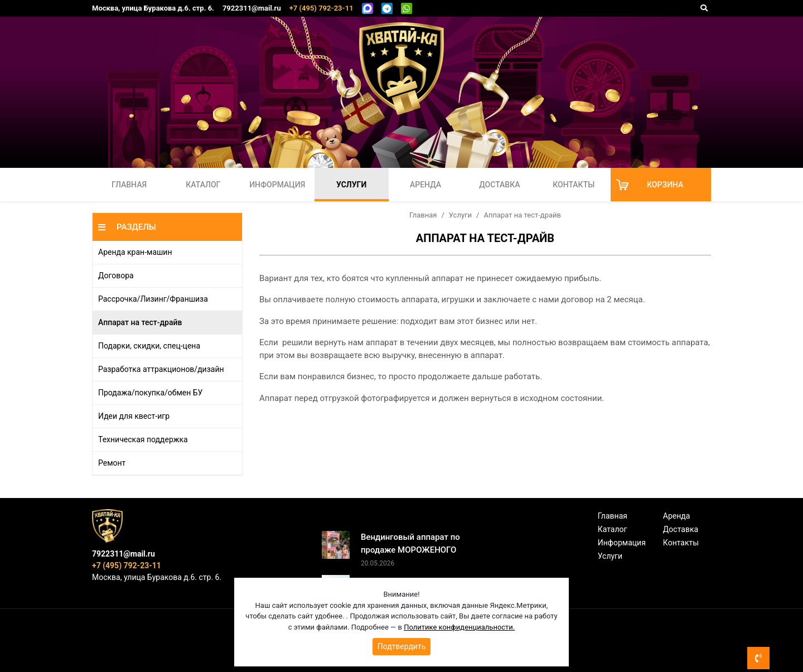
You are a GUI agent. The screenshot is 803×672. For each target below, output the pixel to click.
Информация (277, 185)
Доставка (499, 185)
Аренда (425, 185)
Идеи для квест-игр (134, 416)
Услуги (351, 185)
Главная (129, 185)
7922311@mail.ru (252, 8)
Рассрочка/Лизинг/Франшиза (153, 299)
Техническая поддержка (143, 439)
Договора (116, 275)
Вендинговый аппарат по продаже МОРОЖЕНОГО (410, 543)
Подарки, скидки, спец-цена (149, 346)
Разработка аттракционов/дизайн (161, 369)
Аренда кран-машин (135, 252)
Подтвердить (402, 646)
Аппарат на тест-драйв (140, 322)
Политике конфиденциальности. (459, 627)
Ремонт (112, 463)
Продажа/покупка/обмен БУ (150, 393)
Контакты (574, 185)
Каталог (203, 185)
